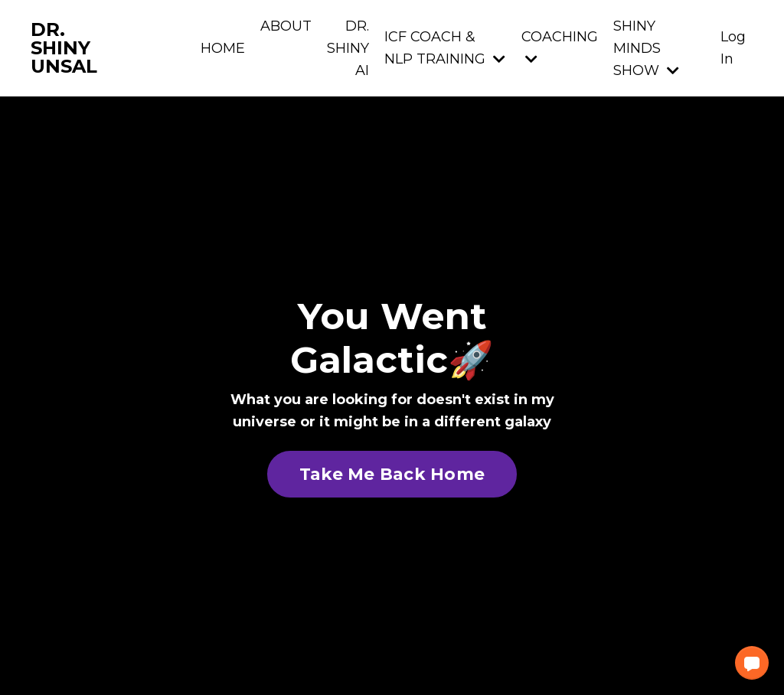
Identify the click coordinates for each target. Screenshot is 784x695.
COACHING (560, 47)
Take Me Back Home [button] (392, 474)
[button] (752, 663)
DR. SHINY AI (348, 48)
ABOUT (286, 26)
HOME (223, 48)
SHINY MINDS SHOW (646, 48)
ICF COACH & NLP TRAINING (445, 48)
